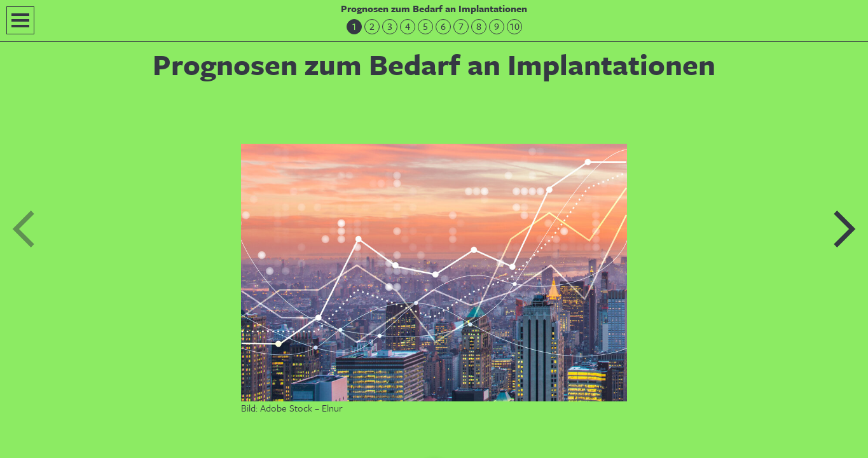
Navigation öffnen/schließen (20, 20)
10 (514, 26)
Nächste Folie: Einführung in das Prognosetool (844, 229)
